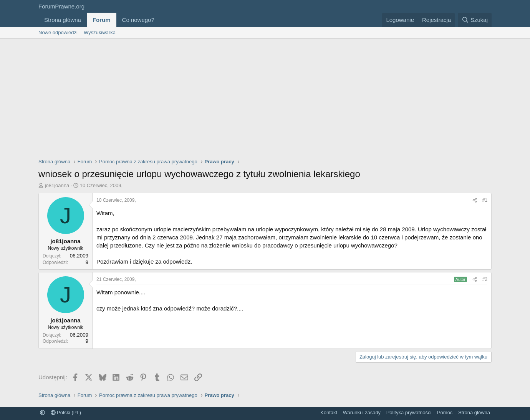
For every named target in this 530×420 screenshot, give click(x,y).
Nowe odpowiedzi (58, 32)
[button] (161, 20)
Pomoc (445, 413)
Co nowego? (138, 20)
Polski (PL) (66, 413)
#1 (485, 200)
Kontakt (329, 413)
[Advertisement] (265, 96)
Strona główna (63, 20)
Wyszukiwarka (100, 32)
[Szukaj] (475, 20)
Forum (102, 20)
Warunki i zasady (362, 413)
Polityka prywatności (409, 413)
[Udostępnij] (475, 200)
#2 (485, 279)
